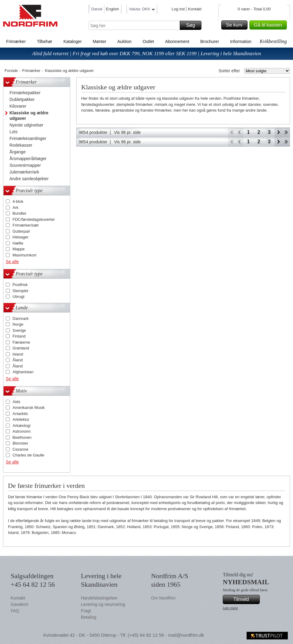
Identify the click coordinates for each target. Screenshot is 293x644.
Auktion (124, 41)
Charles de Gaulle (28, 455)
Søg (193, 25)
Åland (18, 360)
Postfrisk (20, 285)
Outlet (148, 41)
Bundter (20, 213)
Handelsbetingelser (99, 598)
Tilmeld (246, 599)
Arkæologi (22, 426)
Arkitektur (21, 419)
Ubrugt (18, 297)
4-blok (18, 201)
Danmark (21, 318)
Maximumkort (24, 255)
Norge (18, 324)
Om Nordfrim (163, 598)
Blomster (20, 443)
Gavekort (19, 604)
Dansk (97, 9)
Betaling (89, 617)
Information (241, 41)
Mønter (99, 41)
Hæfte (18, 243)
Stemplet (20, 291)
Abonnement (177, 41)
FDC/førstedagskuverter (34, 219)
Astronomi (22, 431)
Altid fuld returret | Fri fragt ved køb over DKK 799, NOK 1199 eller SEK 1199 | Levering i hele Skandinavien (146, 54)
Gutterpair (21, 231)
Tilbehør (45, 41)
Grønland (21, 348)
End (286, 132)
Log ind (178, 9)
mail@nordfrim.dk (186, 635)
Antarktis (20, 414)
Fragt (86, 611)
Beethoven (22, 437)
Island (18, 354)
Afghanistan (23, 372)
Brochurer (210, 41)
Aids (16, 402)
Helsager (20, 237)
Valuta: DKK (142, 10)
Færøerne (21, 342)
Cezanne (20, 449)
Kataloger (73, 41)
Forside (11, 71)
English (112, 9)
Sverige (19, 330)
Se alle (12, 262)
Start (232, 132)
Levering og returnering (103, 604)
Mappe (19, 249)
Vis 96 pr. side (127, 132)
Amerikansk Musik (29, 408)
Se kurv (236, 25)
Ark (16, 208)
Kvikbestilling (273, 41)
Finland (19, 336)
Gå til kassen (269, 25)
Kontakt (195, 9)
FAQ (15, 611)
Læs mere (230, 608)
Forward (278, 132)
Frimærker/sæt (25, 225)
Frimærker (16, 41)
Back (239, 132)
